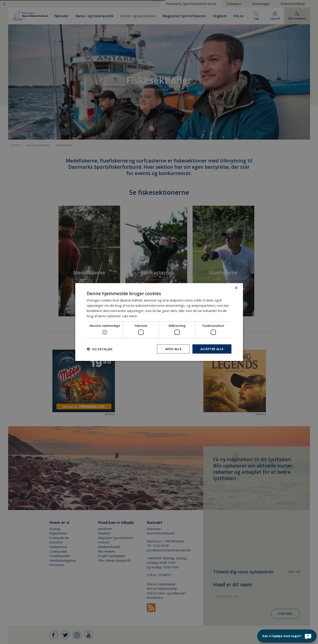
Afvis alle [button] (172, 349)
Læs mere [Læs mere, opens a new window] (130, 316)
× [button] (236, 288)
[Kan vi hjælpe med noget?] (287, 636)
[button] (100, 349)
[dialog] (159, 322)
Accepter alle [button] (211, 349)
